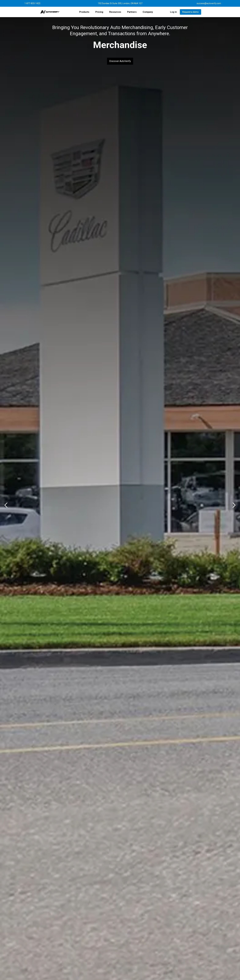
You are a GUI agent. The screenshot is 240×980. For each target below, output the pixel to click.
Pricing (99, 12)
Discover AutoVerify (120, 61)
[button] (84, 12)
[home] (50, 12)
